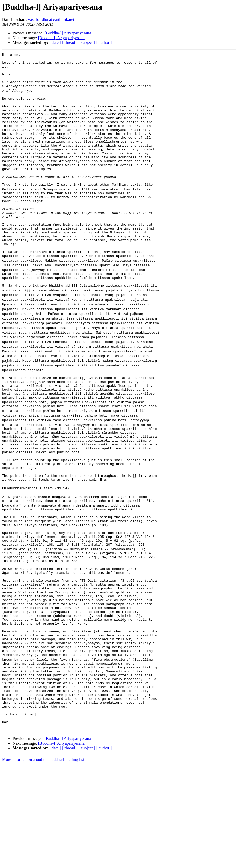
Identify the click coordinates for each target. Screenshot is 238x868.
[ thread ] (70, 42)
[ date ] (55, 42)
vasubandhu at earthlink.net (51, 19)
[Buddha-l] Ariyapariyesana (68, 33)
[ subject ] (87, 42)
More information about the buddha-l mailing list (43, 863)
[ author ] (104, 42)
